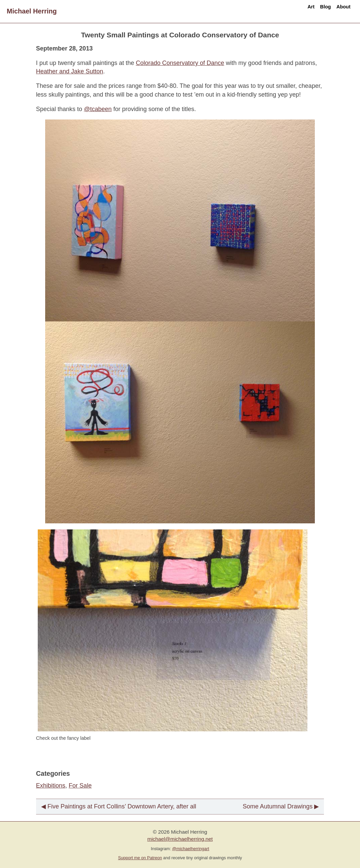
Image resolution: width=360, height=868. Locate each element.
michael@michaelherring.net (180, 839)
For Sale (80, 786)
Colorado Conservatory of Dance (180, 63)
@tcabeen (98, 109)
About (338, 11)
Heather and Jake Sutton (70, 71)
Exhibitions (51, 786)
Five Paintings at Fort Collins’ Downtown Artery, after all (122, 806)
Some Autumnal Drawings (278, 806)
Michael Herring (32, 11)
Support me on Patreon (140, 858)
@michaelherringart (190, 849)
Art (284, 11)
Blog (309, 11)
